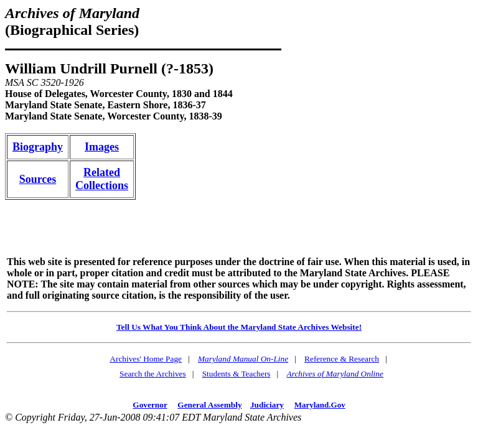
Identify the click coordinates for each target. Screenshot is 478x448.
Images (102, 147)
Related (102, 172)
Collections (102, 185)
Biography (38, 147)
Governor (150, 405)
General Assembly (209, 405)
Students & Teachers (237, 374)
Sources (38, 179)
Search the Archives (153, 374)
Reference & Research (342, 359)
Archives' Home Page (146, 359)
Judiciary (267, 405)
